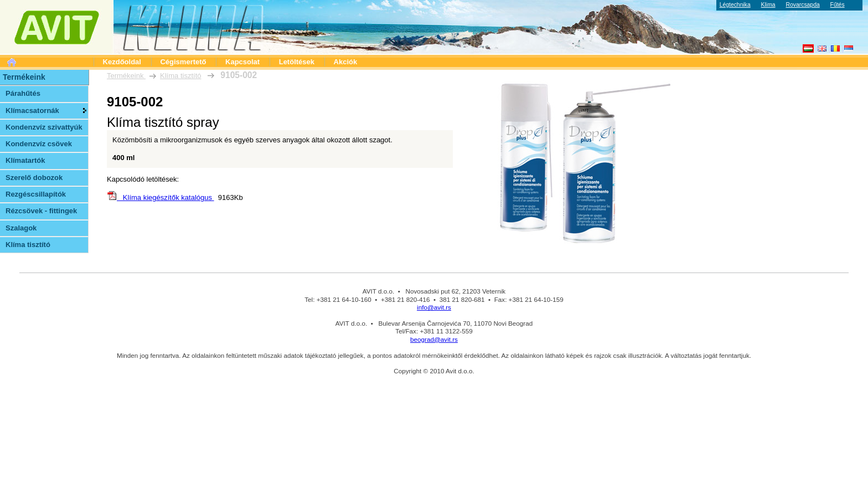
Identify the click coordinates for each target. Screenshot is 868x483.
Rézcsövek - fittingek (41, 211)
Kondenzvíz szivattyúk (44, 127)
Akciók (346, 62)
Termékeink (126, 76)
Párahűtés (23, 93)
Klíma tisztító (180, 76)
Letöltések (297, 62)
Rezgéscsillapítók (36, 194)
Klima (768, 5)
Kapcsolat (242, 62)
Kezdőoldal (122, 62)
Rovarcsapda (802, 5)
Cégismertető (183, 62)
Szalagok (21, 228)
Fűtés (838, 5)
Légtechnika (735, 5)
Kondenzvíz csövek (39, 144)
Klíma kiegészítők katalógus (161, 197)
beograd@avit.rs (434, 339)
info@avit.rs (434, 307)
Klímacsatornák (32, 111)
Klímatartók (25, 160)
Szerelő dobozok (34, 178)
